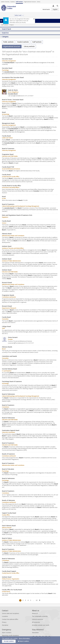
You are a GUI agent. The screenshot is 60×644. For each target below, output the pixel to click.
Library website (29, 46)
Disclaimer (5, 625)
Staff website (4, 25)
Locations (5, 616)
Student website (23, 42)
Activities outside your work (41, 625)
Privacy (4, 622)
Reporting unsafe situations (10, 636)
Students (13, 2)
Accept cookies (9, 641)
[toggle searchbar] (57, 6)
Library (39, 2)
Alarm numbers (7, 633)
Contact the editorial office (10, 619)
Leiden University (5, 2)
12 (37, 600)
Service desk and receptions (10, 613)
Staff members (19, 2)
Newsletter (35, 633)
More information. (24, 638)
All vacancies (36, 622)
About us (35, 613)
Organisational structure (30, 2)
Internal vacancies (38, 619)
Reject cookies (24, 641)
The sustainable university (40, 616)
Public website (8, 42)
